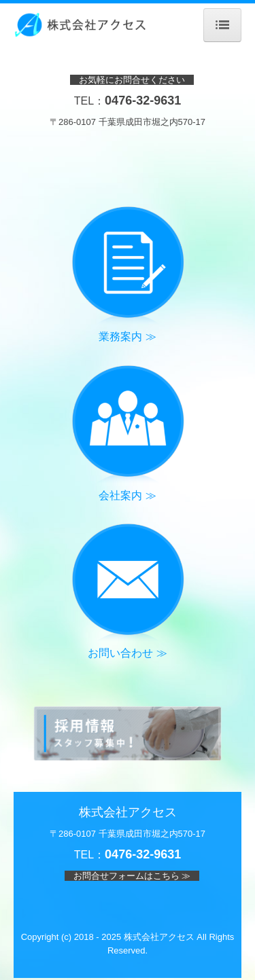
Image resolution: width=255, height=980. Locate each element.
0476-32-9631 (143, 101)
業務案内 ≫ (127, 337)
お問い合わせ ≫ (127, 653)
